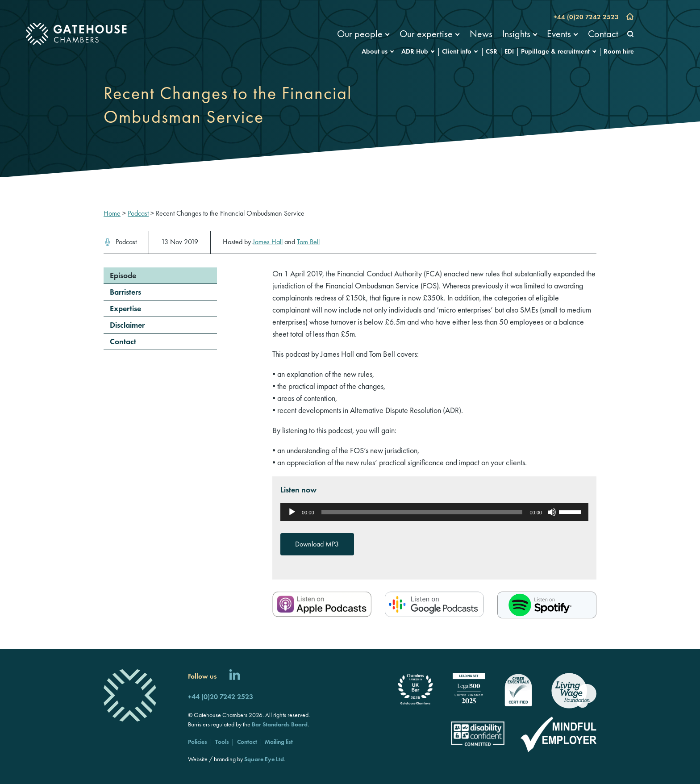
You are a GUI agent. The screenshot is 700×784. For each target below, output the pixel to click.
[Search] (630, 35)
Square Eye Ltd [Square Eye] (264, 759)
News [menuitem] (481, 34)
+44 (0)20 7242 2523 (586, 17)
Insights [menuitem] (516, 34)
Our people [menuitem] (360, 34)
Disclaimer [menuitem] (127, 325)
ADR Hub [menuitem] (415, 51)
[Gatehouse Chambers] (76, 34)
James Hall (268, 242)
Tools (222, 742)
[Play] (292, 512)
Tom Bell (308, 242)
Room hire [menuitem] (619, 51)
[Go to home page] (630, 17)
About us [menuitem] (375, 51)
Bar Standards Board (280, 724)
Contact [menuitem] (603, 34)
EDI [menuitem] (509, 51)
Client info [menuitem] (457, 51)
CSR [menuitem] (492, 51)
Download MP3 (317, 544)
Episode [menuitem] (123, 275)
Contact (247, 742)
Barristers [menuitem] (125, 292)
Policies (198, 742)
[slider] (422, 512)
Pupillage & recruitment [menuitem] (555, 51)
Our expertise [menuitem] (426, 34)
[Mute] (552, 512)
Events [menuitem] (559, 34)
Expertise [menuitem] (125, 308)
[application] (434, 512)
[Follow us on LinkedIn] (235, 676)
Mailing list (279, 742)
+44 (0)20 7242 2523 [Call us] (221, 697)
